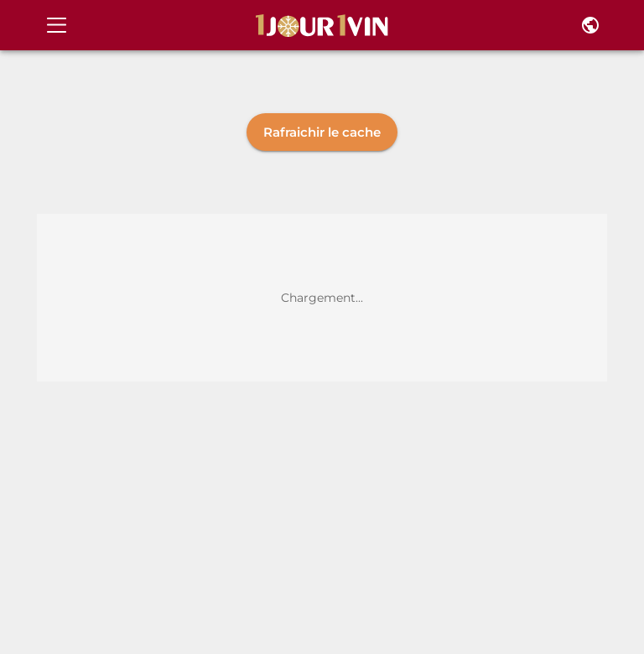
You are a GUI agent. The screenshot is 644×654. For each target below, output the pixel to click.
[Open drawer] (57, 26)
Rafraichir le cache (322, 132)
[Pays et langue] (590, 26)
